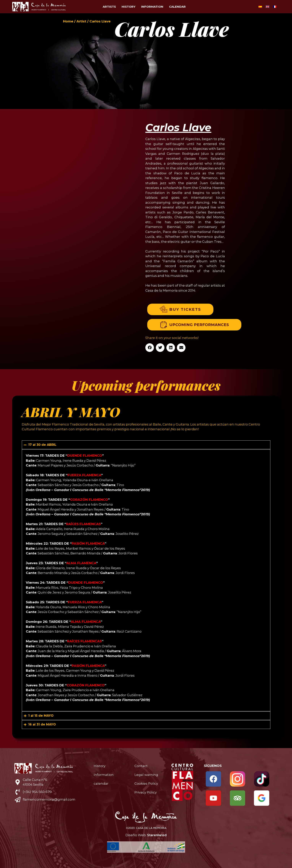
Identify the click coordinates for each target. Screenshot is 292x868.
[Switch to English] (268, 7)
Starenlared (157, 835)
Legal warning (146, 775)
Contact (141, 766)
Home (68, 21)
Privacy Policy (146, 792)
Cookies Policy (146, 784)
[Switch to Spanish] (260, 7)
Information (152, 7)
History (129, 7)
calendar (177, 7)
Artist (81, 21)
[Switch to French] (275, 7)
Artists (109, 7)
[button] (150, 348)
